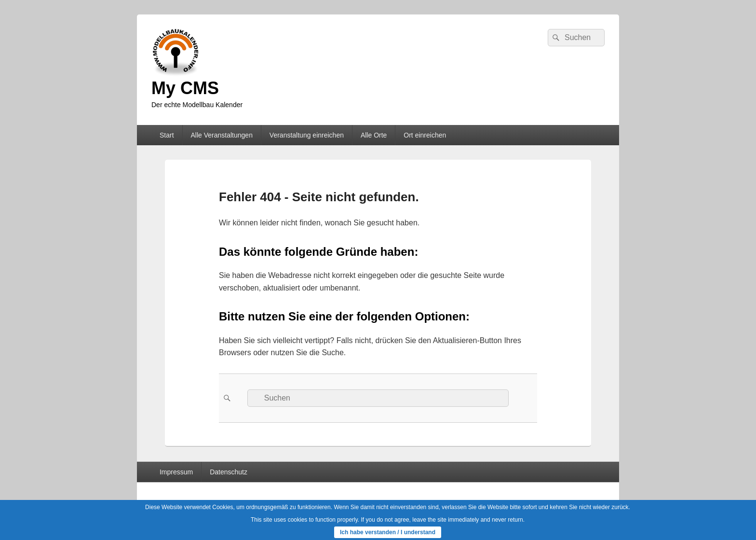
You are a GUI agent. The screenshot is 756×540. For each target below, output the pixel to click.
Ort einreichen (425, 135)
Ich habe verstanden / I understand (388, 532)
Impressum (176, 472)
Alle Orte (374, 135)
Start (167, 135)
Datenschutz (229, 472)
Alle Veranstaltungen (221, 135)
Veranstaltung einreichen (307, 135)
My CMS (185, 88)
